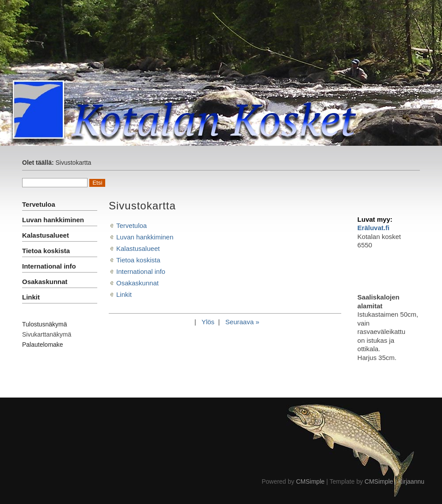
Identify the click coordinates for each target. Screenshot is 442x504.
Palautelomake (43, 345)
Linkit (31, 297)
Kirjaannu (411, 481)
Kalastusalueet (46, 235)
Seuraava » (242, 322)
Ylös (208, 322)
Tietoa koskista (46, 251)
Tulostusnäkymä (44, 324)
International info (49, 266)
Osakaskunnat (45, 282)
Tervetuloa (39, 204)
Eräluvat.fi (374, 228)
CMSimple (311, 481)
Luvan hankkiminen (53, 220)
